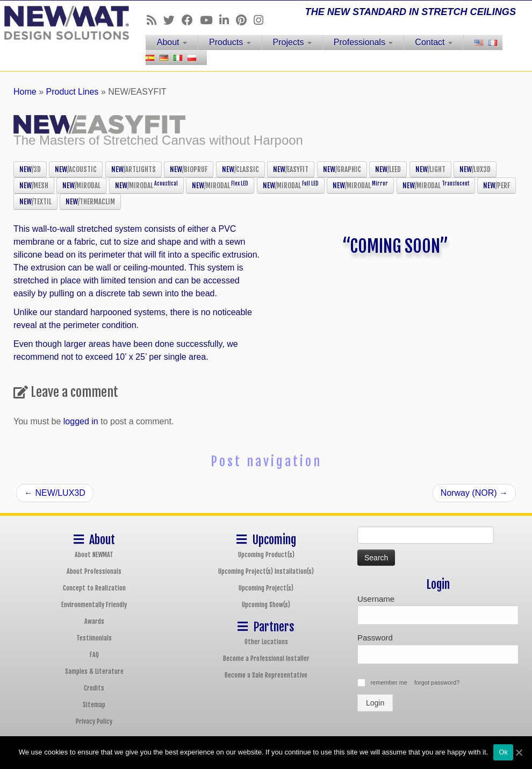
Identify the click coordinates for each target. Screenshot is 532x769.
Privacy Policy (94, 721)
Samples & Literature (94, 671)
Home (25, 92)
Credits (94, 688)
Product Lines (73, 92)
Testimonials (94, 638)
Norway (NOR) (474, 493)
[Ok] (519, 752)
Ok (503, 752)
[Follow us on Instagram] (262, 20)
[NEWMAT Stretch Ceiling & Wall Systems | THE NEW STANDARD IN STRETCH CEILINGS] (62, 23)
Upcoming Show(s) (266, 605)
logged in (81, 421)
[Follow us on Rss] (155, 20)
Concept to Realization (94, 588)
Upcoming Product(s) (266, 555)
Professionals (364, 42)
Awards (94, 621)
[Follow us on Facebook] (191, 20)
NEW (30, 169)
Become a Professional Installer (266, 658)
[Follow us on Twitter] (172, 20)
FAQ (94, 655)
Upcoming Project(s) (266, 588)
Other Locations (266, 642)
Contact (434, 42)
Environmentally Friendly (94, 605)
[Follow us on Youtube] (210, 20)
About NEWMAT (94, 555)
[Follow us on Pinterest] (245, 20)
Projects (292, 42)
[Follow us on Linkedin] (228, 20)
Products (230, 42)
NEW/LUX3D (55, 493)
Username (376, 599)
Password (375, 638)
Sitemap (94, 705)
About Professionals (94, 571)
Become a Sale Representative (266, 675)
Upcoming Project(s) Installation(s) (266, 571)
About (172, 42)
